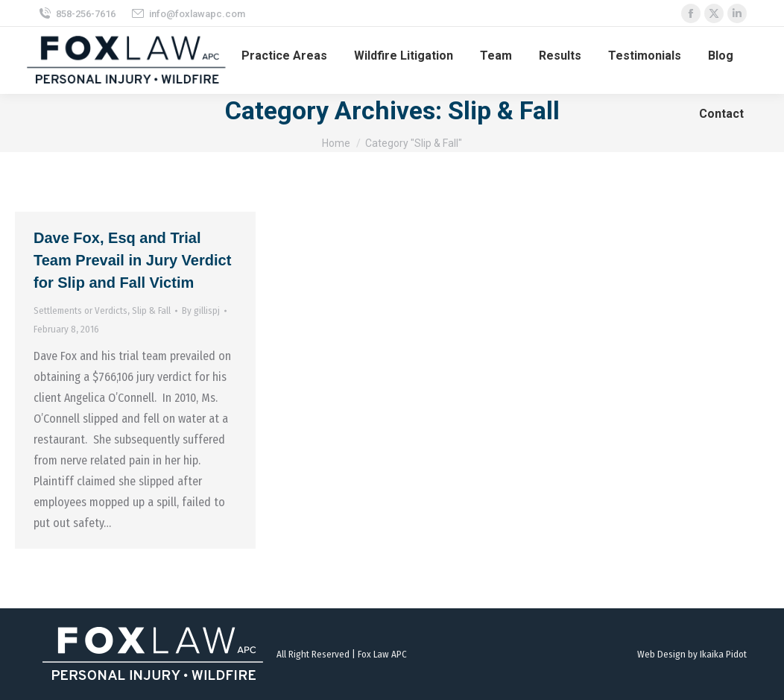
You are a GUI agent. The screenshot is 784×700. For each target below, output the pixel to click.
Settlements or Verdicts (80, 310)
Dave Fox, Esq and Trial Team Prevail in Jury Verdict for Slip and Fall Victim (132, 260)
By (201, 310)
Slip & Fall (151, 310)
